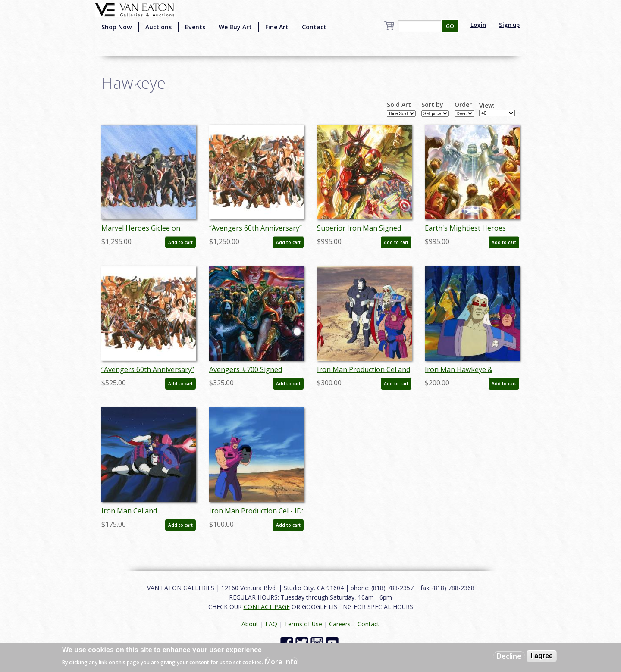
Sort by (432, 105)
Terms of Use (303, 624)
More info (281, 662)
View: (487, 106)
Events (195, 27)
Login (478, 25)
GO (450, 26)
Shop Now (117, 27)
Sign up (509, 25)
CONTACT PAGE (267, 607)
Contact (314, 27)
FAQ (271, 624)
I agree (542, 656)
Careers (340, 624)
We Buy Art (235, 27)
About (250, 624)
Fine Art (277, 27)
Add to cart (180, 242)
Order (463, 105)
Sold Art (399, 105)
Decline (509, 656)
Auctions (158, 27)
